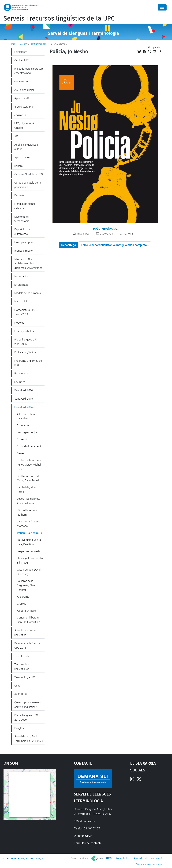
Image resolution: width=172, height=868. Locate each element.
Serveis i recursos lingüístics (25, 633)
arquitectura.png (24, 107)
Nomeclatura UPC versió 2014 (25, 312)
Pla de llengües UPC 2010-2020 (26, 717)
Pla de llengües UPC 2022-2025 (26, 342)
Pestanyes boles (24, 331)
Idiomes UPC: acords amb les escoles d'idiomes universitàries (28, 263)
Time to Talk (22, 656)
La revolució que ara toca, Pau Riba (29, 542)
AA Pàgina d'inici (24, 90)
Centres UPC (22, 60)
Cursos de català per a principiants (28, 185)
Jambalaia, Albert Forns (27, 490)
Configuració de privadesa (149, 864)
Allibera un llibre (26, 611)
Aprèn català (22, 98)
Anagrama (23, 597)
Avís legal (156, 858)
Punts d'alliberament (29, 446)
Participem (21, 52)
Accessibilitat (140, 858)
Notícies (19, 323)
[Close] (162, 7)
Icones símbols (24, 251)
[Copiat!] (159, 52)
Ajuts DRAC (21, 694)
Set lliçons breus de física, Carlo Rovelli (28, 478)
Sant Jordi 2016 (38, 44)
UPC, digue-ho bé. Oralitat (25, 126)
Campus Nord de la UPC (29, 174)
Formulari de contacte (88, 843)
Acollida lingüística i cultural (26, 147)
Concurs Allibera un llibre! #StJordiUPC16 (29, 620)
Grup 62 (22, 604)
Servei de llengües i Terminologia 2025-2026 (29, 739)
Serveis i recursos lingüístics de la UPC (59, 18)
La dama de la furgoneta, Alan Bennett (26, 585)
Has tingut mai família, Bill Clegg (30, 560)
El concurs (23, 425)
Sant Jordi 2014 (24, 390)
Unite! (18, 686)
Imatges (23, 44)
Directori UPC (82, 836)
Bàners (19, 166)
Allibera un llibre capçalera (26, 416)
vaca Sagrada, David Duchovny (29, 572)
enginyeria (20, 115)
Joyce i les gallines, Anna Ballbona (28, 501)
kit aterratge (21, 285)
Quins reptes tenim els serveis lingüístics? (28, 705)
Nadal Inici (21, 301)
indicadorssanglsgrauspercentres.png (29, 71)
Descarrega (69, 245)
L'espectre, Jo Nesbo (29, 551)
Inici (13, 44)
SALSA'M (20, 382)
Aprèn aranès (22, 157)
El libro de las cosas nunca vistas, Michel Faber (29, 465)
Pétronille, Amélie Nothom (27, 512)
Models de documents (28, 293)
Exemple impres (24, 242)
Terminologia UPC (25, 677)
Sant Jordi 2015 (24, 399)
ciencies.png (22, 81)
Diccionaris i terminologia (22, 219)
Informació (21, 276)
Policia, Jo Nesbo (28, 533)
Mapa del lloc (123, 858)
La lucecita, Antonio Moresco (28, 524)
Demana (19, 195)
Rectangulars (22, 373)
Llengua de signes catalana (25, 206)
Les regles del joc (27, 432)
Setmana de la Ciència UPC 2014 (27, 645)
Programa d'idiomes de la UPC (28, 363)
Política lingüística (25, 352)
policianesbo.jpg (105, 228)
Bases (21, 453)
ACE (17, 136)
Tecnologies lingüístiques (22, 667)
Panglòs (19, 728)
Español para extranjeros (22, 232)
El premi (22, 439)
